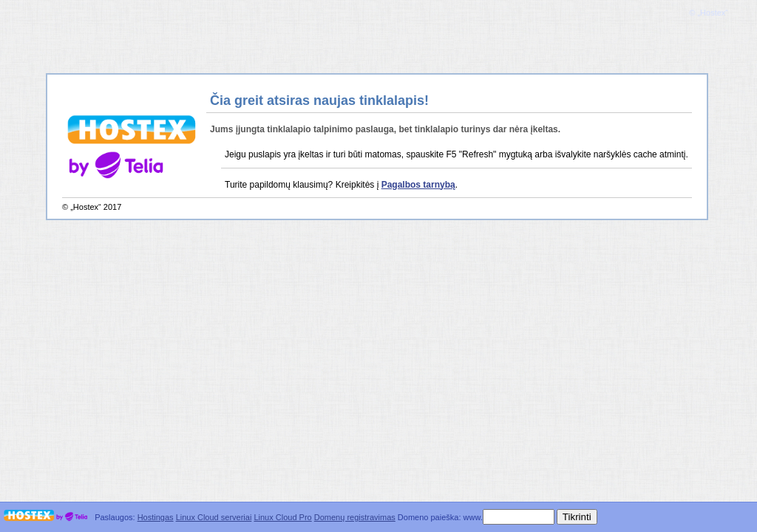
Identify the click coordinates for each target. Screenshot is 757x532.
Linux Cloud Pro (282, 517)
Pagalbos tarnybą (418, 185)
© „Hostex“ (709, 13)
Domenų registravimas (355, 517)
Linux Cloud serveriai (214, 517)
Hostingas (156, 517)
